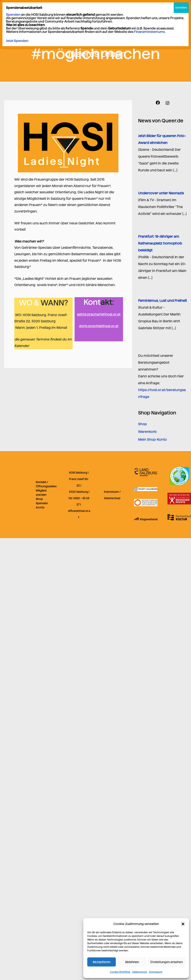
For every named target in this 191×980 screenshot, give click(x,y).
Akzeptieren (102, 962)
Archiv (40, 507)
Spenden (42, 503)
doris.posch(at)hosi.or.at (99, 326)
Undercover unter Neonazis (161, 193)
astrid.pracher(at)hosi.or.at (99, 314)
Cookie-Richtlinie (120, 972)
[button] (183, 924)
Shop (142, 424)
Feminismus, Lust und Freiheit (162, 301)
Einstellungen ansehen (167, 962)
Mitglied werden (41, 493)
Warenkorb (147, 432)
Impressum (156, 972)
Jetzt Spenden (17, 41)
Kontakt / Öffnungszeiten (46, 484)
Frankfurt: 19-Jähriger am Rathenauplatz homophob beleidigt (160, 243)
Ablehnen (132, 962)
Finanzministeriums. (150, 32)
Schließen (181, 8)
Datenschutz (140, 972)
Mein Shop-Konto (152, 439)
